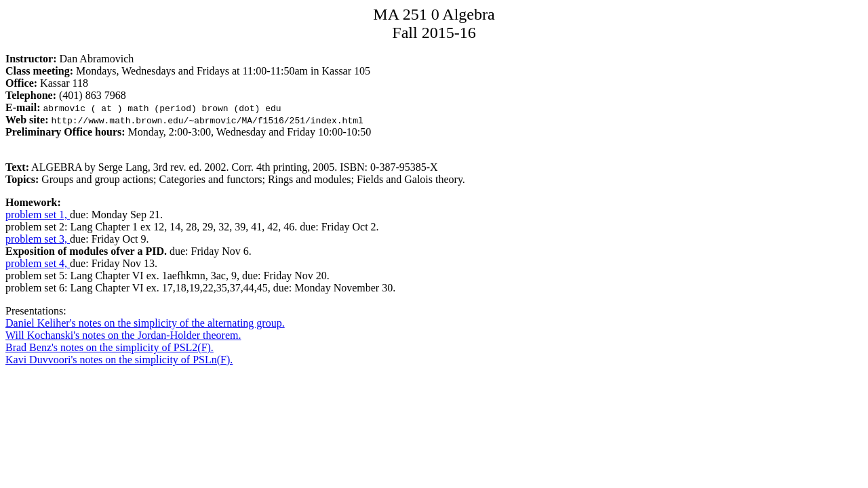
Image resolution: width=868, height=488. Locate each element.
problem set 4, (38, 263)
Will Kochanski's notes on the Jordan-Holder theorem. (123, 335)
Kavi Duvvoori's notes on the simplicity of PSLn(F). (119, 360)
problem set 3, (38, 239)
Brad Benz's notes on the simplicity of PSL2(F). (110, 347)
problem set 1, (38, 215)
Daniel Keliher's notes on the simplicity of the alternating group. (145, 323)
